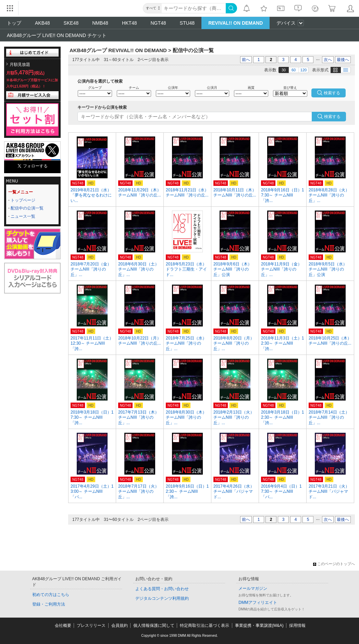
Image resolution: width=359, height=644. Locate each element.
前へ (246, 60)
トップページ (23, 200)
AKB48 (42, 23)
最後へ (343, 60)
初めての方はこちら (51, 595)
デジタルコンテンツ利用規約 (162, 598)
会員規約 (120, 625)
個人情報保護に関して (154, 625)
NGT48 (158, 23)
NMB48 (100, 23)
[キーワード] (194, 8)
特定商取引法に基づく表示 (205, 625)
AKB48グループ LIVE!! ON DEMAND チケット (57, 35)
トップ (14, 23)
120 (304, 70)
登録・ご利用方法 (49, 604)
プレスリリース (91, 625)
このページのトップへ (334, 564)
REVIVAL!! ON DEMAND (236, 23)
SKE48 (71, 23)
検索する (332, 117)
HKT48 (129, 23)
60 (294, 70)
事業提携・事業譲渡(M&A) (259, 625)
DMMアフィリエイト (258, 603)
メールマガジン (253, 588)
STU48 (187, 23)
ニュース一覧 (23, 216)
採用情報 (297, 625)
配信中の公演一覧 (27, 208)
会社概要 (63, 625)
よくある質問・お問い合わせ (162, 589)
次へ (328, 60)
